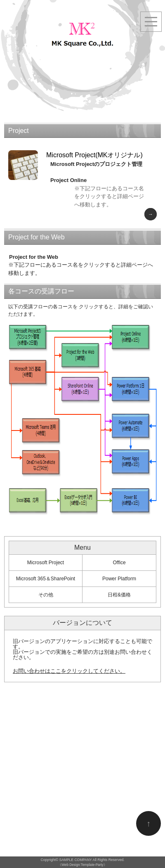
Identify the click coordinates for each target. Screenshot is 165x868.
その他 (46, 595)
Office (119, 563)
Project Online (68, 180)
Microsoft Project (46, 563)
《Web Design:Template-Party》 (82, 865)
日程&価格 (119, 595)
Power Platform (119, 579)
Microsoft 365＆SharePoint (46, 579)
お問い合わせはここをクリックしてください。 (69, 671)
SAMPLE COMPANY (76, 860)
